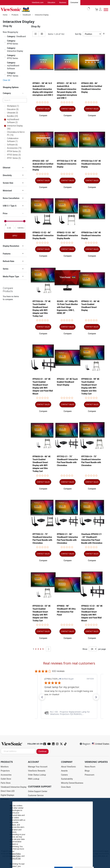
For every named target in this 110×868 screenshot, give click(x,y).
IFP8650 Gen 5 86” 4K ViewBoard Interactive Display (91, 236)
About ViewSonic (69, 767)
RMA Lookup (34, 779)
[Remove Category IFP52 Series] (5, 57)
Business (63, 3)
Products (15, 15)
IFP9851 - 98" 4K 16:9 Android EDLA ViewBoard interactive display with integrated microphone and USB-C (43, 89)
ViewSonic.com (38, 3)
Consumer (74, 3)
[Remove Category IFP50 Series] (5, 42)
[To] (21, 228)
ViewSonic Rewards (37, 771)
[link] (69, 713)
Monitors (5, 767)
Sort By (78, 34)
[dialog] (55, 833)
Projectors (5, 771)
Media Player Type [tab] (11, 277)
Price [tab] (5, 214)
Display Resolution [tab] (11, 246)
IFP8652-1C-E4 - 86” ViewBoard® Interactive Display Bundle (67, 236)
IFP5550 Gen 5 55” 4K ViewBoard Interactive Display (91, 164)
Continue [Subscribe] (42, 752)
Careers (64, 775)
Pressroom (89, 775)
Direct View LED (8, 791)
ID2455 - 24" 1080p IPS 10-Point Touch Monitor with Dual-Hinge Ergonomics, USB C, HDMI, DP (67, 307)
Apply (15, 236)
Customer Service (36, 796)
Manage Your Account (38, 767)
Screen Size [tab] (8, 183)
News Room (90, 767)
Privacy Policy (15, 854)
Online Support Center (38, 791)
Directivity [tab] (7, 175)
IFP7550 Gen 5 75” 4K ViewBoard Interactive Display (67, 164)
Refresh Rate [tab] (9, 261)
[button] (43, 116)
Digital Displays (7, 795)
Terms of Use (15, 858)
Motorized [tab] (7, 191)
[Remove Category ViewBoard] (5, 37)
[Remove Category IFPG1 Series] (5, 75)
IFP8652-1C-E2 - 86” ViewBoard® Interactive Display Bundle (43, 236)
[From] (9, 228)
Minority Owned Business (72, 783)
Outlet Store (6, 779)
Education (51, 3)
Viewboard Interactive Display (14, 787)
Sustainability (67, 779)
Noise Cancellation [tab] (11, 198)
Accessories (6, 775)
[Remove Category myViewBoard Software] (5, 66)
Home (5, 15)
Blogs (87, 771)
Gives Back (66, 787)
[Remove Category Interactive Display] (5, 50)
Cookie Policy (15, 856)
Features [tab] (7, 254)
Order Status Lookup (37, 775)
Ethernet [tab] (7, 168)
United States (100, 744)
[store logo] (45, 10)
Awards (64, 771)
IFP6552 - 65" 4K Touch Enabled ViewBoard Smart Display (67, 382)
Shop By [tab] (36, 27)
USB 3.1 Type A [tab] (10, 206)
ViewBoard (27, 15)
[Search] (15, 100)
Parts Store (6, 783)
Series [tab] (6, 269)
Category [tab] (7, 93)
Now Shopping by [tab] (10, 32)
